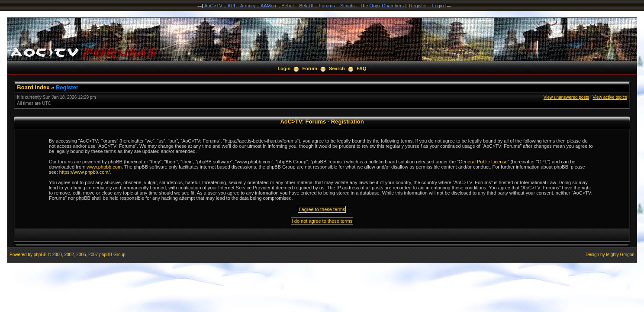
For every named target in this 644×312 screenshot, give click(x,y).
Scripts (348, 6)
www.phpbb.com (104, 167)
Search (337, 68)
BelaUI (306, 6)
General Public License (483, 162)
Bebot (288, 6)
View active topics (610, 97)
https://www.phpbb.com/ (85, 172)
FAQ (362, 68)
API (231, 6)
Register (418, 6)
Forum (310, 68)
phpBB (40, 255)
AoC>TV (213, 6)
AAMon (268, 6)
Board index (33, 87)
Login (438, 6)
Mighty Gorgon (620, 255)
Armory (248, 6)
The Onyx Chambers (382, 6)
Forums (327, 6)
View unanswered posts (566, 97)
